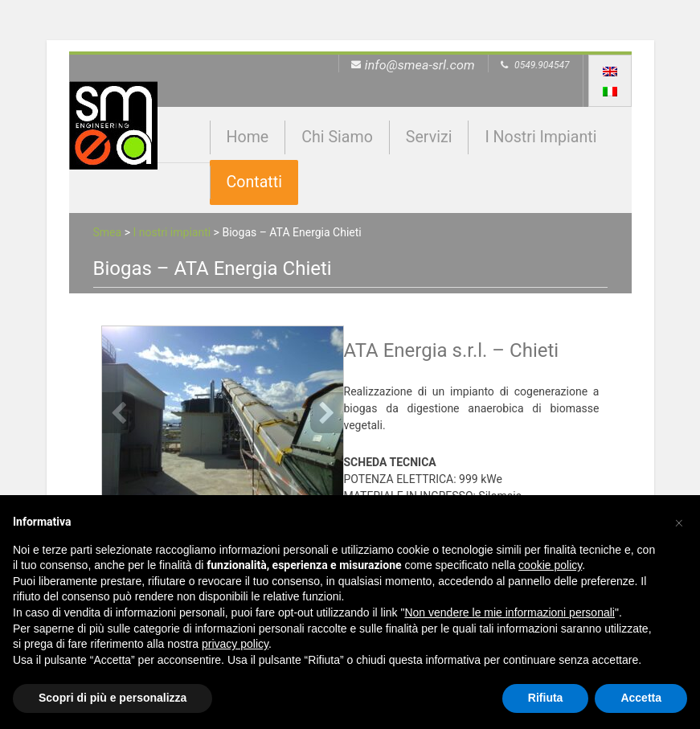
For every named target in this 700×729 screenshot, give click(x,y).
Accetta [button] (641, 698)
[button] (679, 521)
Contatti (254, 182)
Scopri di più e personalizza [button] (113, 698)
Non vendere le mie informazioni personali (509, 612)
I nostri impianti (540, 137)
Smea (108, 232)
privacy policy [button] (235, 644)
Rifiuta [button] (546, 698)
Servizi (429, 137)
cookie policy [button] (550, 565)
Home (248, 137)
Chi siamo (337, 137)
